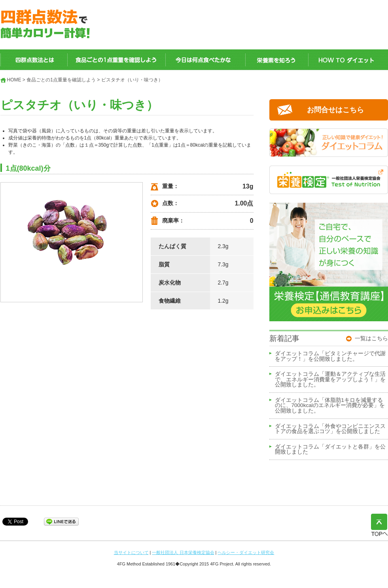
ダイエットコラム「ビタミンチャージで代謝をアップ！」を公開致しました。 (330, 356)
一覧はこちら (371, 338)
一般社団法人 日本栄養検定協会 (183, 552)
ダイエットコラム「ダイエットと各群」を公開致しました (330, 450)
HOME (14, 80)
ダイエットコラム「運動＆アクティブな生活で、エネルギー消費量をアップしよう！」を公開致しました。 (330, 380)
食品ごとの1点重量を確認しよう (61, 80)
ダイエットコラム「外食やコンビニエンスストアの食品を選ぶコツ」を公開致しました (330, 429)
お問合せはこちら (335, 110)
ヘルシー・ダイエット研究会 (246, 552)
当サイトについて (131, 552)
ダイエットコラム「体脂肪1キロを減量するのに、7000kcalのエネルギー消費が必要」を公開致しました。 (330, 406)
